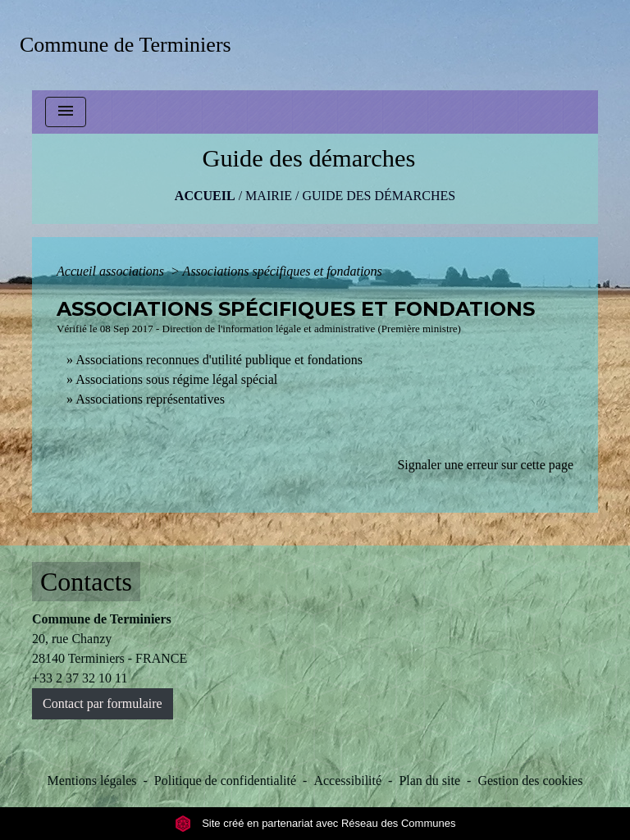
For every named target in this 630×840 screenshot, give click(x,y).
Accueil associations (112, 271)
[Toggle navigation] (66, 112)
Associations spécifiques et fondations (283, 271)
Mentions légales (92, 781)
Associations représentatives (150, 399)
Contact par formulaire (103, 703)
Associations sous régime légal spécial (176, 379)
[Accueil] (131, 45)
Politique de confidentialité (225, 781)
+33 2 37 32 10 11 (80, 678)
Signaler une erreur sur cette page (485, 465)
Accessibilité (347, 781)
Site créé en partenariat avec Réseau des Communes (315, 823)
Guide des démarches (379, 196)
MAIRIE (269, 196)
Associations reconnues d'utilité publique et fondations (219, 360)
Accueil (205, 196)
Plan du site (429, 781)
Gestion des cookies (530, 781)
